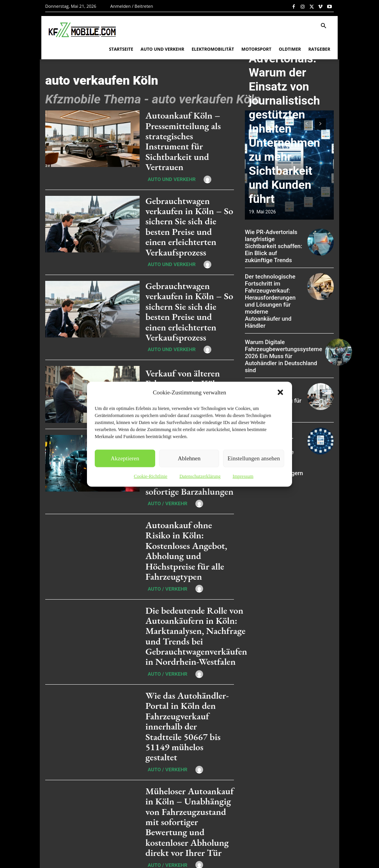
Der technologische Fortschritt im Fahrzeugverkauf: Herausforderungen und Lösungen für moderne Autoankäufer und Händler (272, 287)
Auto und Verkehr (166, 162)
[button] (280, 392)
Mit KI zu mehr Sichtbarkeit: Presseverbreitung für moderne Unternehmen (271, 371)
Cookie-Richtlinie (151, 476)
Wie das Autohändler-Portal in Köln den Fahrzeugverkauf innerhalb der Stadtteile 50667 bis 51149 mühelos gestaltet (188, 621)
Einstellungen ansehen (254, 458)
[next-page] (100, 762)
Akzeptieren (125, 458)
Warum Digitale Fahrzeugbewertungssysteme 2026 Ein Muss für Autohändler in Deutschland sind (278, 333)
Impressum (243, 476)
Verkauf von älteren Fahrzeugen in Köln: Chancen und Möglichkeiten (178, 339)
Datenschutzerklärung (200, 476)
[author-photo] (196, 161)
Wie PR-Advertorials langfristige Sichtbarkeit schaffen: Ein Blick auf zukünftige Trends (272, 241)
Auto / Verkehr (162, 364)
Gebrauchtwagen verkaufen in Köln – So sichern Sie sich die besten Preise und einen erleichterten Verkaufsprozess (189, 202)
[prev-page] (306, 124)
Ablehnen (189, 458)
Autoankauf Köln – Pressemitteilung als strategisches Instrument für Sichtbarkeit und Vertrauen (184, 133)
